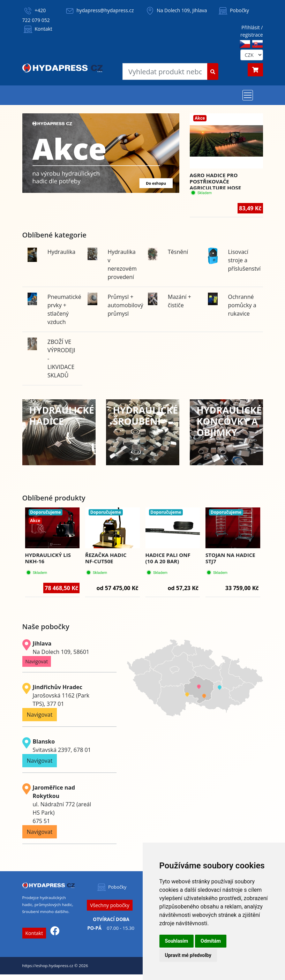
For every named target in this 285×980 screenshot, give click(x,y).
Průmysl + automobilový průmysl (126, 305)
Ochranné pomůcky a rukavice (242, 305)
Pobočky (233, 10)
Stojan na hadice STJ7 (230, 558)
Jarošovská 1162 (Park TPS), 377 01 (61, 695)
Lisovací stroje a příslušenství (245, 260)
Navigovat (37, 661)
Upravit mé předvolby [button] (188, 955)
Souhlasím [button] (177, 941)
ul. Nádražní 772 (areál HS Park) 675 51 (62, 804)
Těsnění (178, 252)
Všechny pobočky (110, 905)
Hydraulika (61, 252)
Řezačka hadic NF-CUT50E (106, 558)
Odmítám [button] (211, 941)
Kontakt (37, 29)
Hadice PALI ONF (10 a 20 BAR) (168, 558)
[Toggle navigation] (248, 95)
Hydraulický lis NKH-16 (48, 558)
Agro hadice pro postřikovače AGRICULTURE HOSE (216, 181)
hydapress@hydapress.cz (105, 10)
